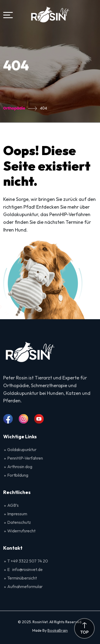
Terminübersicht (22, 578)
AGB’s (13, 505)
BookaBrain (58, 630)
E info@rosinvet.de (25, 569)
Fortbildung (18, 475)
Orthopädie (14, 108)
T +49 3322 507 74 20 (28, 561)
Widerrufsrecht (21, 531)
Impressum (17, 514)
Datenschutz (19, 522)
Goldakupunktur (22, 449)
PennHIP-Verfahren (25, 458)
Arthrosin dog (20, 467)
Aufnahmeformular (25, 586)
